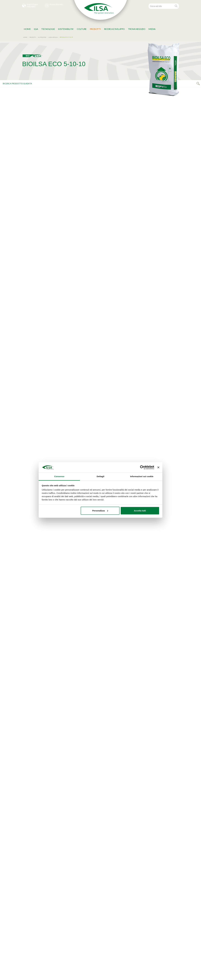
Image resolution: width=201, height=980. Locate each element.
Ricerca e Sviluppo (114, 29)
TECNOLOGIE (48, 29)
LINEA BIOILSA (53, 37)
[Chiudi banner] (158, 467)
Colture (82, 29)
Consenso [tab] (59, 476)
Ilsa (36, 29)
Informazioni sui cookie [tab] (142, 476)
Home (27, 29)
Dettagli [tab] (100, 476)
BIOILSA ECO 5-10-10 (66, 37)
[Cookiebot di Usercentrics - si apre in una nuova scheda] (142, 467)
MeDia (152, 29)
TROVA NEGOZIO (137, 29)
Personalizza (100, 511)
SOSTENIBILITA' (66, 29)
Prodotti (95, 29)
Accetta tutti (140, 511)
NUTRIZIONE (42, 37)
